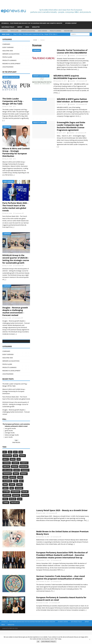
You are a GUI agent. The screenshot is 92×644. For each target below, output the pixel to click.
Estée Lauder (7, 484)
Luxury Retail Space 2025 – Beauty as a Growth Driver (62, 524)
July (21, 495)
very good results (10, 442)
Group (5, 491)
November (19, 502)
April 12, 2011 (63, 104)
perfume (25, 505)
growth (13, 491)
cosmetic (15, 477)
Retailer (13, 513)
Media (27, 27)
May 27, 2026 (8, 106)
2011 (5, 466)
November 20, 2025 (44, 595)
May (12, 502)
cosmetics (24, 477)
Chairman (7, 477)
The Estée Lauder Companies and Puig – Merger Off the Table (13, 101)
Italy (16, 495)
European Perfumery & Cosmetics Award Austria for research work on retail (61, 612)
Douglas (15, 480)
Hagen (20, 491)
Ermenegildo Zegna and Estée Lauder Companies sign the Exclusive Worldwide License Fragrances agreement (71, 126)
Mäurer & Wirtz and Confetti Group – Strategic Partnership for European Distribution (16, 152)
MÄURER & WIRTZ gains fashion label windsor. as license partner (73, 100)
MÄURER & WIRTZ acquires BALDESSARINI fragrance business (70, 77)
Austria (22, 469)
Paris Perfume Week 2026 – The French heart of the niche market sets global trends (15, 207)
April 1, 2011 (62, 133)
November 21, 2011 (61, 81)
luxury (12, 498)
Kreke (5, 498)
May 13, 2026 (8, 266)
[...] (3, 120)
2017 (15, 466)
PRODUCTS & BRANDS (55, 31)
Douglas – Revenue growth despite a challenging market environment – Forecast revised (15, 311)
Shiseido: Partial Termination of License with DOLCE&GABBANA (72, 51)
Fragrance (25, 484)
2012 (10, 466)
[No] (90, 639)
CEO (19, 473)
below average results (12, 449)
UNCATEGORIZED (8, 67)
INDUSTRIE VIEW (68, 31)
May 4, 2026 (8, 318)
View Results (16, 456)
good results (9, 444)
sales (20, 513)
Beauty (6, 473)
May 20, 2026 (8, 213)
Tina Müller (15, 516)
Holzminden (7, 495)
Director (6, 480)
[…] (78, 69)
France (16, 487)
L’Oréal (19, 498)
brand (13, 473)
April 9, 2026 (42, 527)
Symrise (6, 516)
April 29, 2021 (63, 55)
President (16, 509)
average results (10, 446)
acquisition (7, 469)
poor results (9, 451)
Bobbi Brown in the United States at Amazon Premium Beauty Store (62, 546)
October (6, 505)
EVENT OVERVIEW (42, 31)
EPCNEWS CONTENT (71, 23)
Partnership (15, 505)
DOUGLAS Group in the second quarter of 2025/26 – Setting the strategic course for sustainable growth (16, 259)
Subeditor (72, 55)
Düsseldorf (24, 480)
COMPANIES (5, 31)
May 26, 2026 (8, 159)
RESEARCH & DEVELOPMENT (11, 64)
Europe (17, 484)
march (6, 502)
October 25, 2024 (43, 616)
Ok (38, 642)
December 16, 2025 (44, 550)
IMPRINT (20, 27)
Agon (15, 469)
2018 (21, 466)
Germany (24, 487)
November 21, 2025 (44, 574)
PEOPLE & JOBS (14, 31)
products (25, 509)
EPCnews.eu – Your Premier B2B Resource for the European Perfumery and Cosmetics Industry (32, 23)
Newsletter (36, 27)
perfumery (7, 509)
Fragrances (7, 487)
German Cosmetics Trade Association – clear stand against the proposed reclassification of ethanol (61, 591)
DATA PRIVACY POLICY (8, 27)
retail (5, 513)
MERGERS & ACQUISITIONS (28, 31)
